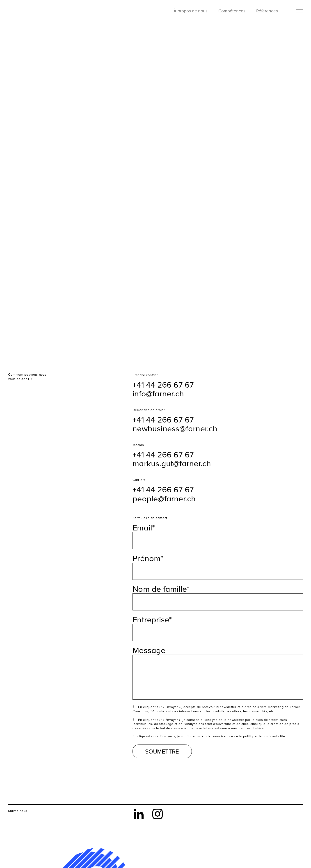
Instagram (157, 797)
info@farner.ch (158, 377)
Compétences (232, 11)
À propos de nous (191, 11)
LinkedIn (139, 797)
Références (267, 11)
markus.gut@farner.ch (172, 447)
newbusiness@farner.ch (175, 412)
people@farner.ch (164, 481)
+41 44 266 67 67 (163, 368)
